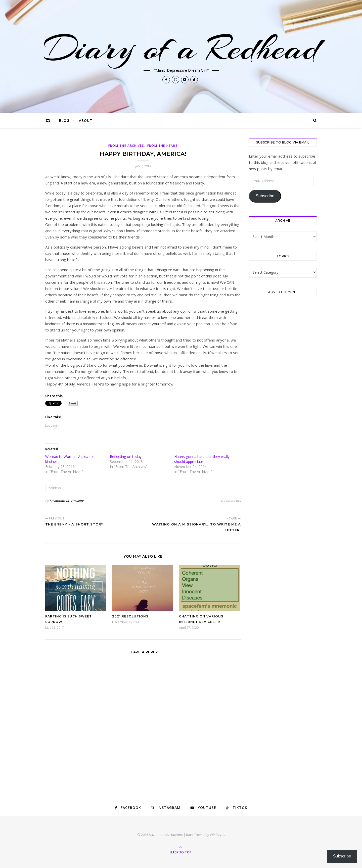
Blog (64, 120)
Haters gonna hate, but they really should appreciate (202, 459)
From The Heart (163, 146)
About (86, 120)
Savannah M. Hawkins (67, 501)
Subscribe (265, 196)
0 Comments (231, 501)
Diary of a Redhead (181, 48)
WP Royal (217, 835)
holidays (55, 488)
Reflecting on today (126, 456)
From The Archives (126, 146)
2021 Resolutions (130, 616)
